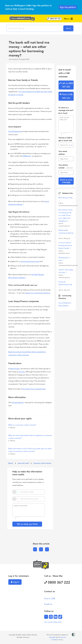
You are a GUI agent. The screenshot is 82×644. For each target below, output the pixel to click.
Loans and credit (23, 463)
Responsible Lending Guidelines (66, 232)
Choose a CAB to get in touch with (65, 139)
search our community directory (38, 293)
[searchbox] (35, 28)
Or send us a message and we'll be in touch (66, 110)
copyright (52, 637)
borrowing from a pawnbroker (34, 389)
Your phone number (66, 166)
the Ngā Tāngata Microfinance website (26, 276)
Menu (68, 19)
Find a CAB (50, 599)
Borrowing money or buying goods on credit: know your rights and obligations (66, 215)
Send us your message (66, 181)
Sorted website (18, 403)
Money (11, 463)
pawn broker (15, 369)
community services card (30, 261)
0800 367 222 (54, 19)
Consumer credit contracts (42, 463)
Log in (15, 582)
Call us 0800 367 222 (66, 85)
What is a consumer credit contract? (22, 425)
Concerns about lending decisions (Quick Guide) (65, 245)
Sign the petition (68, 7)
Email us (48, 604)
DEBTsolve (27, 156)
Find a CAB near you (66, 96)
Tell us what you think (27, 524)
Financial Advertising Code (65, 283)
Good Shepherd (15, 131)
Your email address (63, 153)
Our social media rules (53, 622)
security (22, 372)
